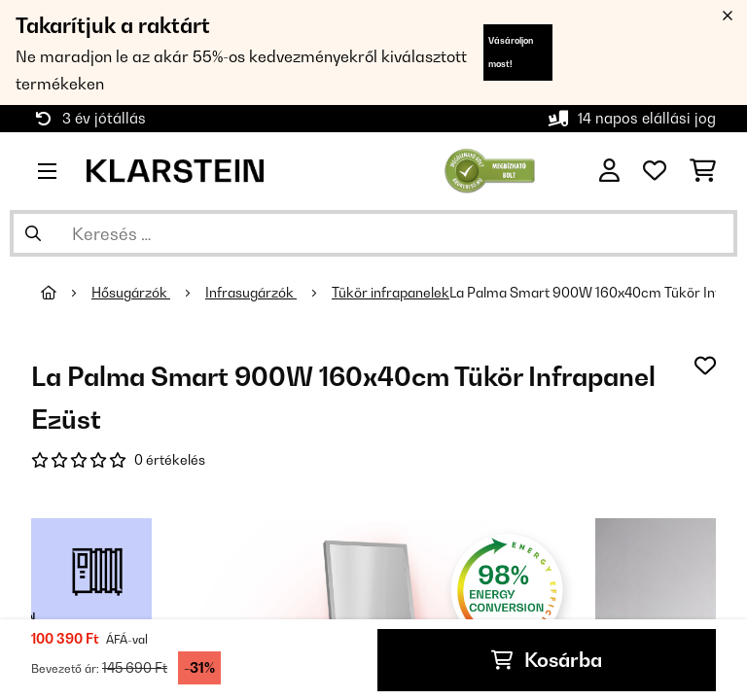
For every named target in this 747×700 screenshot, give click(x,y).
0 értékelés (170, 460)
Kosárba (547, 660)
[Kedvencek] (655, 171)
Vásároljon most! (511, 52)
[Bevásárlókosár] (703, 171)
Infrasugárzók (251, 293)
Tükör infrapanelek (391, 293)
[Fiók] (609, 171)
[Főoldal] (66, 293)
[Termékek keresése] (373, 233)
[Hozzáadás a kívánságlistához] (705, 366)
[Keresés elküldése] (33, 233)
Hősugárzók (131, 293)
